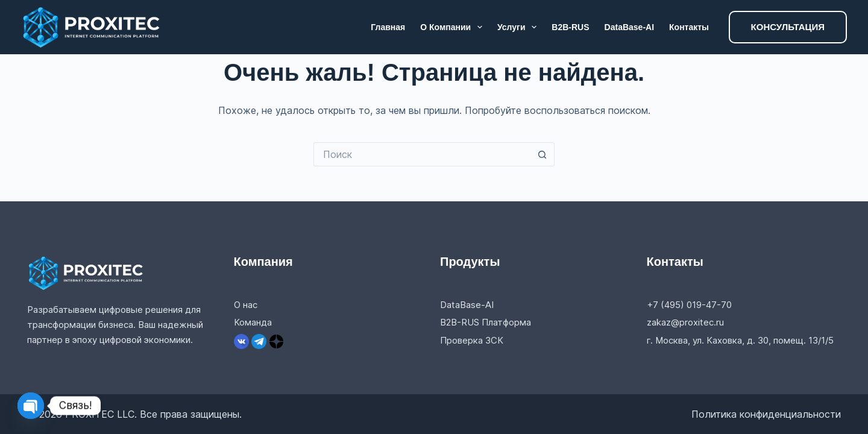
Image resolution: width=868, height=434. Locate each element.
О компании (454, 27)
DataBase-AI (629, 27)
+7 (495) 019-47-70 (689, 305)
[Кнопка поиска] (542, 154)
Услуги (519, 27)
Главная (388, 27)
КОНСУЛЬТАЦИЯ (788, 27)
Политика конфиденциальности (766, 414)
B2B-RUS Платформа (486, 322)
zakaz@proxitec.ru (685, 322)
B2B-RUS (570, 27)
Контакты (689, 27)
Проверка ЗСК (472, 340)
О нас (246, 305)
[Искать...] (422, 154)
